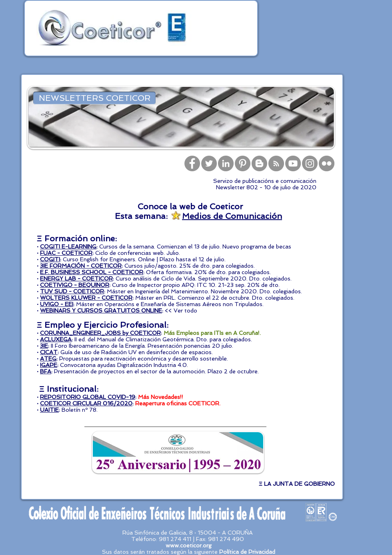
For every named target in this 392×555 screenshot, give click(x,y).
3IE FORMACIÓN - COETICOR (81, 266)
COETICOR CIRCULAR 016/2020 (86, 403)
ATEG (48, 359)
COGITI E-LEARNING (68, 246)
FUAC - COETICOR (66, 253)
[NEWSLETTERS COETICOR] (94, 98)
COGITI (50, 259)
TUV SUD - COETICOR (72, 291)
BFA (46, 371)
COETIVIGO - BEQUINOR (75, 285)
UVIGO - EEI (57, 304)
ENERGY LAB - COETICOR (76, 279)
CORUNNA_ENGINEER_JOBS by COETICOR (100, 333)
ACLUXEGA (56, 339)
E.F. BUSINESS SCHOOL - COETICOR (92, 272)
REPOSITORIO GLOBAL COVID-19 (88, 397)
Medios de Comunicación (232, 216)
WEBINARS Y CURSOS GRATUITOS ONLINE (101, 311)
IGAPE (49, 365)
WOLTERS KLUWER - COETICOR (86, 298)
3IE (44, 346)
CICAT (49, 352)
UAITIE (49, 410)
